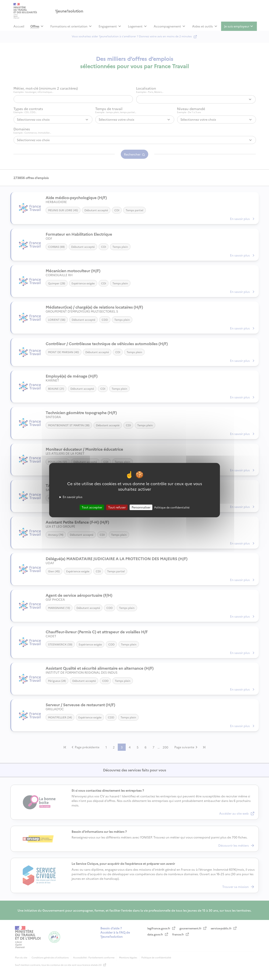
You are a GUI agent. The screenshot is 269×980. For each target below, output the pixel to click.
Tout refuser (117, 507)
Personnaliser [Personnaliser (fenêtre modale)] (141, 507)
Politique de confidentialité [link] (172, 507)
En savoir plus (73, 497)
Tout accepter (92, 507)
